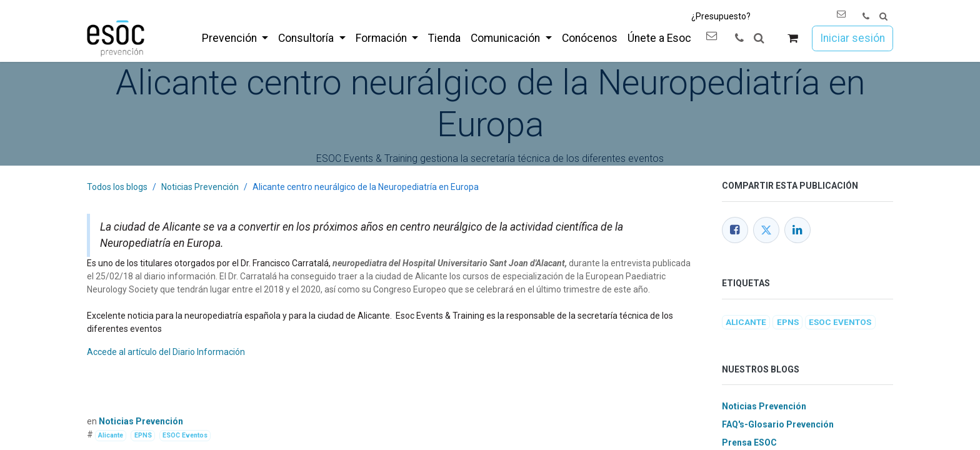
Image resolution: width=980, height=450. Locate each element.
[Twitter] (766, 230)
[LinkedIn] (797, 230)
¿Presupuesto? (721, 16)
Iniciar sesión (852, 38)
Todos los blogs (117, 187)
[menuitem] (235, 38)
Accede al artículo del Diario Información (166, 352)
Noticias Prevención (200, 187)
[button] (883, 17)
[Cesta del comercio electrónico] (793, 38)
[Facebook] (735, 230)
